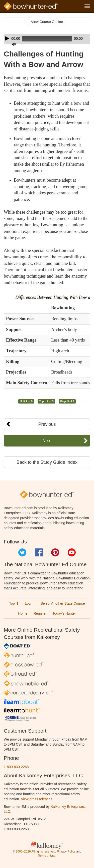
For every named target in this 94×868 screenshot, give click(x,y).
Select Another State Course (63, 603)
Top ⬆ (14, 603)
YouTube (72, 552)
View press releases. (37, 799)
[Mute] (14, 44)
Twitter (22, 552)
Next (47, 441)
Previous (47, 424)
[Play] (7, 38)
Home (23, 613)
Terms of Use (47, 856)
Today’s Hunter (64, 613)
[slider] (47, 39)
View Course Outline (47, 22)
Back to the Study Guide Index (47, 462)
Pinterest (55, 552)
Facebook (39, 552)
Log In (30, 603)
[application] (47, 39)
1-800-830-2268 (16, 767)
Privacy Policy (66, 852)
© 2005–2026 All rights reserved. (34, 852)
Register (40, 613)
